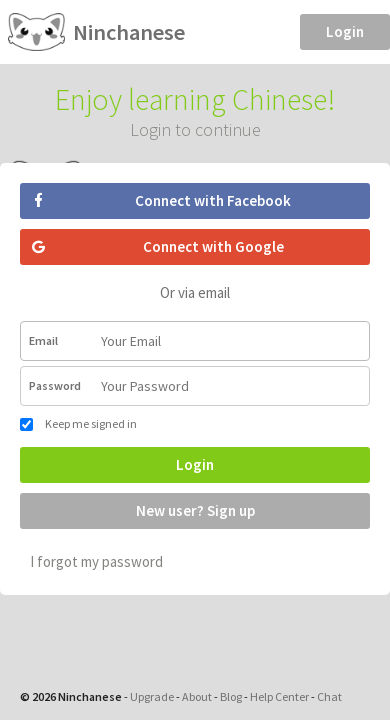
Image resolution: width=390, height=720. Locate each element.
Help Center (279, 696)
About (197, 696)
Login (345, 31)
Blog (231, 696)
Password (55, 385)
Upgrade (152, 696)
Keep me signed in (78, 423)
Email (43, 340)
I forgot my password (96, 561)
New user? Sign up (195, 510)
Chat (329, 696)
